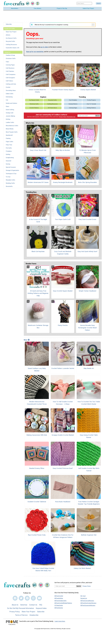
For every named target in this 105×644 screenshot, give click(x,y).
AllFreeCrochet (59, 596)
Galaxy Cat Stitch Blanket (82, 568)
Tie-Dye (8, 177)
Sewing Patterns (73, 104)
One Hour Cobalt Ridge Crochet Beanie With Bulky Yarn (43, 569)
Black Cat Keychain (38, 251)
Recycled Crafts (10, 41)
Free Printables (73, 100)
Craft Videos (9, 81)
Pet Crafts (9, 148)
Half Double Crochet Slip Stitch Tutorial (89, 469)
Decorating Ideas (11, 90)
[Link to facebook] (15, 598)
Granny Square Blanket (88, 90)
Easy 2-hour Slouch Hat (38, 150)
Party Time (9, 145)
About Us (15, 605)
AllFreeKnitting (59, 598)
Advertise (24, 605)
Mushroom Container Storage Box (38, 327)
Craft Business (10, 68)
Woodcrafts (9, 186)
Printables (9, 151)
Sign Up (98, 116)
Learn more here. (60, 621)
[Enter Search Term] (84, 3)
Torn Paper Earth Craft (63, 219)
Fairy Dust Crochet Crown (87, 219)
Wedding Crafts (10, 183)
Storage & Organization (12, 170)
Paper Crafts (9, 142)
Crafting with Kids (11, 84)
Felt (7, 100)
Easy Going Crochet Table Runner (89, 436)
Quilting (8, 154)
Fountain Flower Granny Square (63, 90)
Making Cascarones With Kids (37, 435)
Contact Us (33, 605)
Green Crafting (10, 110)
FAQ (41, 605)
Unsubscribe (34, 615)
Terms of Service (21, 615)
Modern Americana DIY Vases (38, 182)
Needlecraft (9, 135)
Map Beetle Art (89, 368)
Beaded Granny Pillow (37, 468)
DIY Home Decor (52, 108)
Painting (8, 138)
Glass (7, 106)
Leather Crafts (10, 122)
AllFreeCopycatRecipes (87, 601)
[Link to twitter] (21, 598)
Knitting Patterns (91, 108)
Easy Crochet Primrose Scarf (63, 468)
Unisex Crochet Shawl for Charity (37, 91)
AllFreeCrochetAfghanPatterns (63, 603)
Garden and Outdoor (11, 103)
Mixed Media (10, 129)
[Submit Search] (99, 3)
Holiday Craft (10, 113)
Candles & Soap (10, 55)
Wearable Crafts (10, 180)
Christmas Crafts (11, 58)
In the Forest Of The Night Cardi (38, 221)
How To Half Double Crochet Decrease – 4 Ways (63, 403)
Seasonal (8, 161)
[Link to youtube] (39, 598)
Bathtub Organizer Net (89, 535)
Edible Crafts (10, 94)
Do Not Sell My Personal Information (21, 608)
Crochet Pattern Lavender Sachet (63, 368)
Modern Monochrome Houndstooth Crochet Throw (37, 403)
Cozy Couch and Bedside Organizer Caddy (63, 253)
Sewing (8, 164)
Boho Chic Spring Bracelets (87, 182)
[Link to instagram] (33, 598)
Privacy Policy (63, 117)
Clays (7, 62)
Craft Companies (11, 74)
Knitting (8, 119)
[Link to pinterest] (27, 598)
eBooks (8, 35)
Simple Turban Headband (87, 291)
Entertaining (9, 97)
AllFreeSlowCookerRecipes (88, 603)
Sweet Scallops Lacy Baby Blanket (37, 370)
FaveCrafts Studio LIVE (13, 48)
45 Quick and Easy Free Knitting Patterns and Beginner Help (38, 293)
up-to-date (44, 47)
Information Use (71, 117)
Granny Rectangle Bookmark (63, 182)
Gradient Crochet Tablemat (37, 502)
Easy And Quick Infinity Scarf (87, 251)
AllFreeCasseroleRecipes (88, 605)
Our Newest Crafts (11, 38)
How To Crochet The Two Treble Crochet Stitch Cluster (89, 403)
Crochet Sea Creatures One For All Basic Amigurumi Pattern (63, 536)
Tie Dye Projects (91, 100)
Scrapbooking (10, 158)
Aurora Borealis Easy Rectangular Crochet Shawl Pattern (87, 328)
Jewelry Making (10, 116)
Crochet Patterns (34, 108)
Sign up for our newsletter (35, 52)
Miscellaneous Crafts (12, 126)
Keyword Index (41, 608)
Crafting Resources (11, 45)
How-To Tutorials (91, 104)
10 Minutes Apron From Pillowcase (87, 151)
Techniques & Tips (11, 174)
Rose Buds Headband (63, 502)
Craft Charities (10, 71)
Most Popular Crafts (12, 132)
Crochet (8, 87)
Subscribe (9, 24)
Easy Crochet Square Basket (63, 291)
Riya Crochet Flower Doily (37, 535)
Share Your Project (11, 32)
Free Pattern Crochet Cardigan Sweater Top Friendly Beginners (89, 503)
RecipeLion (84, 598)
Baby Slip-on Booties (63, 150)
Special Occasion (11, 167)
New (27, 340)
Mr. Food (83, 596)
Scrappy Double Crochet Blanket (63, 435)
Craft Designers (10, 78)
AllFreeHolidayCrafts (60, 601)
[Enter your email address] (65, 586)
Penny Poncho (63, 325)
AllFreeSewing (59, 608)
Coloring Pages (10, 65)
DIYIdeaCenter (59, 605)
